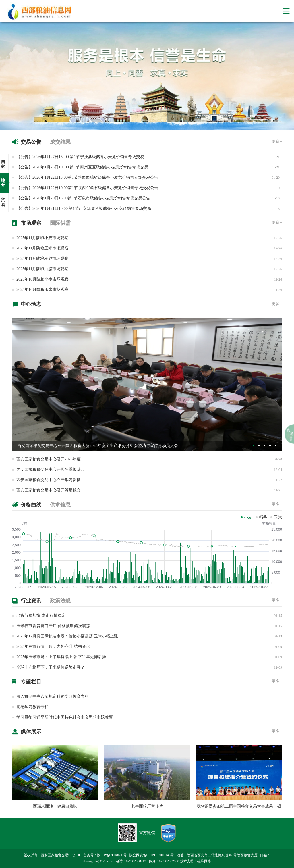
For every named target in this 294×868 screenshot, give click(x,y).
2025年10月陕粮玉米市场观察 (42, 290)
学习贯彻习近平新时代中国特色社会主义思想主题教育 (65, 717)
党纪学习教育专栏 (32, 707)
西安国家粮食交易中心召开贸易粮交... (50, 490)
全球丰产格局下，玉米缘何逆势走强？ (51, 667)
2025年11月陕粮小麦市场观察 (42, 238)
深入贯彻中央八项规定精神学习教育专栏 (53, 697)
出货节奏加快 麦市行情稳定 (41, 616)
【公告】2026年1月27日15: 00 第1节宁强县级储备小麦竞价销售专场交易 (80, 157)
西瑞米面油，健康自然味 (55, 806)
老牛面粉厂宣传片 (147, 806)
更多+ (277, 142)
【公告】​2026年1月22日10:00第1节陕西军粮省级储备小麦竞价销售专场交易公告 (87, 188)
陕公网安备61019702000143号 (152, 855)
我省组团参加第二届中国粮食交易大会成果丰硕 (239, 806)
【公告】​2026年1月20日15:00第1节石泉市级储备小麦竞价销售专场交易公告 (83, 198)
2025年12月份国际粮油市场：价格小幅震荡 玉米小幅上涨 (67, 636)
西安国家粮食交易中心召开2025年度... (50, 459)
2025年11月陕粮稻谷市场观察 (42, 259)
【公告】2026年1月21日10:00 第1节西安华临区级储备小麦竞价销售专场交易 (84, 209)
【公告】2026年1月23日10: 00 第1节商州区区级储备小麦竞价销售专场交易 (82, 167)
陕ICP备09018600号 (112, 855)
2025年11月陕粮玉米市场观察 (42, 248)
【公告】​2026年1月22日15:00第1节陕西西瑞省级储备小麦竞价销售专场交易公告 (87, 177)
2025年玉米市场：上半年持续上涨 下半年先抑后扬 (61, 657)
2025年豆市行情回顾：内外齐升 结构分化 (53, 647)
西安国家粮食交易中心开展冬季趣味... (50, 469)
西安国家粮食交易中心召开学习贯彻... (50, 480)
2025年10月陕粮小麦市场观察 (42, 279)
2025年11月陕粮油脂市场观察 (42, 269)
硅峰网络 (204, 861)
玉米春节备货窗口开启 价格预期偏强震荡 (53, 626)
